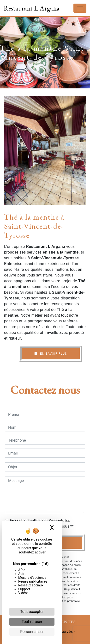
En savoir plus (51, 354)
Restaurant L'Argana (32, 8)
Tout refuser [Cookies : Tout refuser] (32, 622)
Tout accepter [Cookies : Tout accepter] (32, 612)
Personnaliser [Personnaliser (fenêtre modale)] (32, 632)
